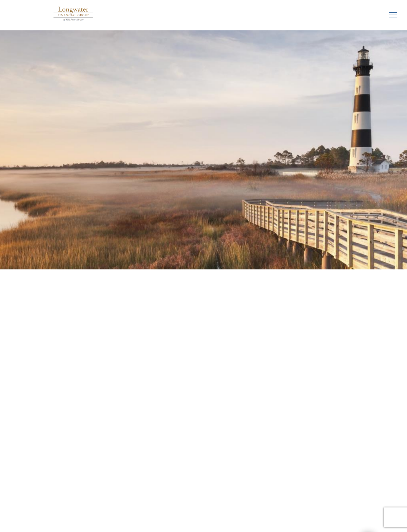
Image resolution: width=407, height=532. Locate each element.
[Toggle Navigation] (393, 15)
